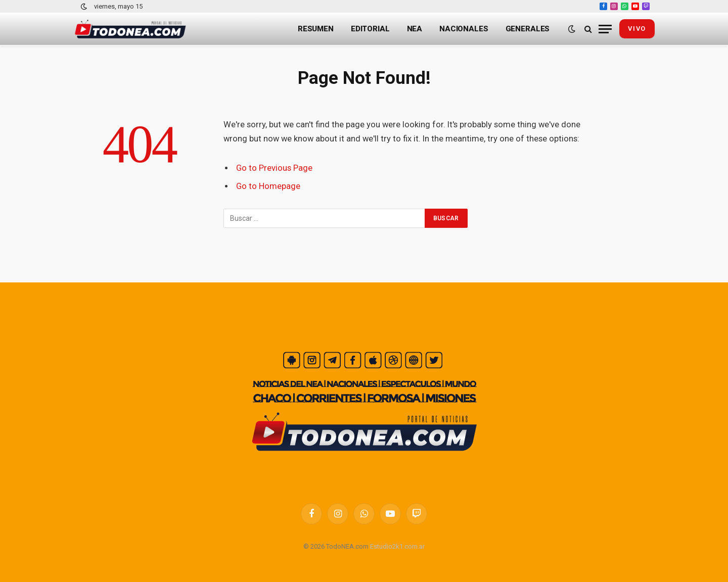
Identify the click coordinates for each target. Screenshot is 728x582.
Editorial (370, 29)
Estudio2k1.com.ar (397, 546)
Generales (528, 29)
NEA (415, 29)
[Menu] (605, 29)
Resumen (316, 29)
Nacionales (464, 29)
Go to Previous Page (274, 168)
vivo (637, 29)
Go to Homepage (268, 186)
